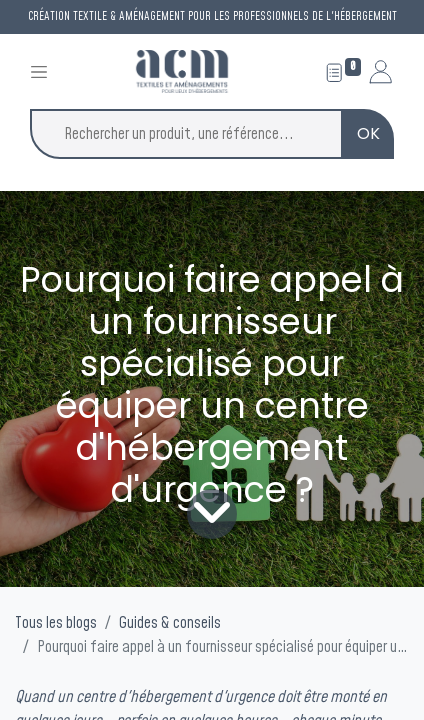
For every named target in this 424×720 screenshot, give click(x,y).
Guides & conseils (170, 623)
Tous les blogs (56, 623)
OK (368, 133)
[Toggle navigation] (39, 71)
